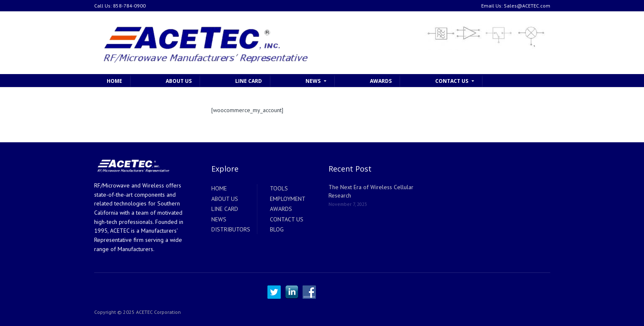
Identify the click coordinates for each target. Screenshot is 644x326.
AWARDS (381, 81)
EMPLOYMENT (288, 199)
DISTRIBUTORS (231, 229)
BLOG (277, 229)
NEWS (313, 81)
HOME (114, 81)
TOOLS (279, 188)
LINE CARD (249, 81)
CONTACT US (452, 81)
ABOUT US (179, 81)
